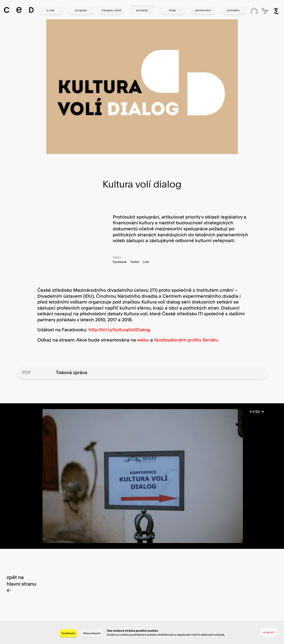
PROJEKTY (142, 10)
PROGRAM (81, 10)
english (269, 632)
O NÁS (51, 10)
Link (146, 262)
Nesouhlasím (92, 633)
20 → (260, 412)
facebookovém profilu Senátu (186, 340)
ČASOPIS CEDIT (111, 10)
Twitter (135, 262)
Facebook (120, 262)
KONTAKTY (233, 10)
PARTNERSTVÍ (203, 10)
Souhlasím (68, 633)
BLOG (172, 10)
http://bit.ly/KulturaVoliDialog (119, 330)
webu (143, 340)
